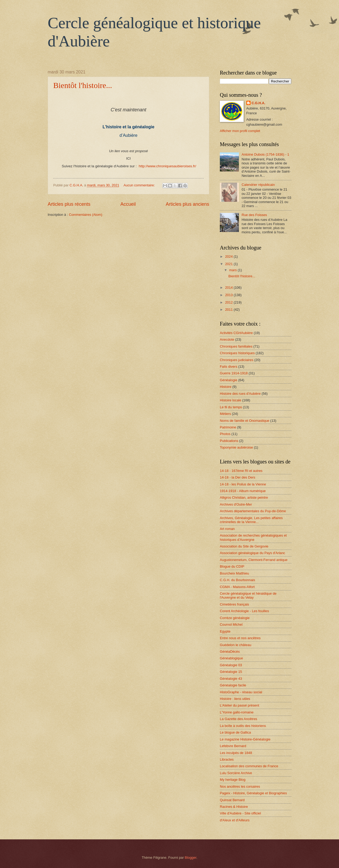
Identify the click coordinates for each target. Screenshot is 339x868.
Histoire (226, 387)
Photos (225, 434)
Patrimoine (228, 427)
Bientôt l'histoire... (83, 85)
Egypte (225, 631)
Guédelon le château (236, 645)
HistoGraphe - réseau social (241, 692)
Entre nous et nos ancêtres (240, 638)
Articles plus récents (69, 204)
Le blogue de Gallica (235, 732)
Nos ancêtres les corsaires (240, 786)
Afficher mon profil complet (240, 131)
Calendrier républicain (258, 185)
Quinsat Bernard (232, 800)
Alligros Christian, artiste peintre (244, 497)
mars (233, 270)
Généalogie (229, 380)
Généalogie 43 (231, 679)
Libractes (227, 759)
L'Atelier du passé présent (239, 705)
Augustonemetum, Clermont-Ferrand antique (254, 560)
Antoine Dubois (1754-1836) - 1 (265, 154)
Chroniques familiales (236, 346)
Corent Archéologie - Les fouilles (244, 611)
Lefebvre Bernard (233, 746)
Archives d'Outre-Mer (236, 504)
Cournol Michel (231, 624)
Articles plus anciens (188, 204)
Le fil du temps (231, 407)
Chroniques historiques (237, 353)
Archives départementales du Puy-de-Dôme (253, 511)
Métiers (225, 414)
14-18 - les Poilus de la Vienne (243, 484)
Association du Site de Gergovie (244, 546)
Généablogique (231, 658)
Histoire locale (231, 400)
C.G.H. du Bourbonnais (237, 580)
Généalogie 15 (231, 672)
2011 (229, 310)
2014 (229, 288)
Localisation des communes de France (249, 766)
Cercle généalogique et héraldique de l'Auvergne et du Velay (248, 595)
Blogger (191, 858)
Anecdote (227, 339)
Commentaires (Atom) (86, 215)
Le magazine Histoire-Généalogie (245, 739)
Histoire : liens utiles (235, 699)
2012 (229, 302)
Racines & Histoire (234, 807)
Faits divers (229, 367)
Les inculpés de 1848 (236, 753)
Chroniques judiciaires (237, 360)
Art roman (227, 529)
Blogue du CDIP (232, 566)
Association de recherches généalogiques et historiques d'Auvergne (253, 537)
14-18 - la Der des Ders (238, 477)
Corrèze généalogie (235, 618)
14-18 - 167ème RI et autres (241, 471)
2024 (229, 257)
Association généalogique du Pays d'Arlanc (253, 553)
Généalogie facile (233, 685)
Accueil (128, 204)
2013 (229, 295)
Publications (229, 441)
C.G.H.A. (258, 103)
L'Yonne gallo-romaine (237, 712)
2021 (229, 264)
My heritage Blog (233, 780)
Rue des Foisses (254, 215)
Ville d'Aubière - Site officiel (240, 813)
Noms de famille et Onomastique (245, 421)
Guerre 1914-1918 (234, 373)
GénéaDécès (230, 652)
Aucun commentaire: (140, 185)
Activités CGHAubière (236, 333)
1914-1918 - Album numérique (243, 491)
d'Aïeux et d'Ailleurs (235, 820)
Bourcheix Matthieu (234, 573)
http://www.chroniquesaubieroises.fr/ (168, 166)
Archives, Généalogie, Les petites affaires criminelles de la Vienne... (251, 520)
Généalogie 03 (231, 665)
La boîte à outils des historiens (243, 726)
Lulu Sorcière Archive (236, 773)
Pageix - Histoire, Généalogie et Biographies (253, 793)
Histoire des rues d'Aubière (240, 394)
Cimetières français (234, 604)
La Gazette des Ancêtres (238, 719)
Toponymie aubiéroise (236, 447)
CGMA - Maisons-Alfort (237, 587)
